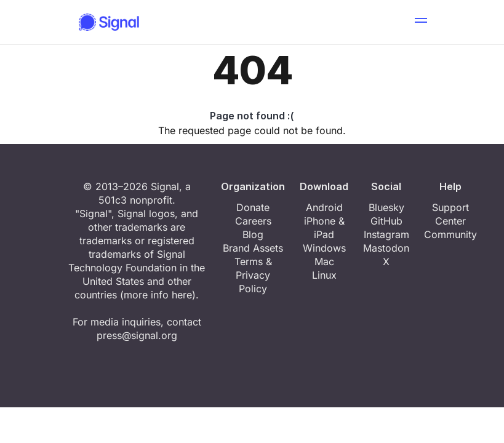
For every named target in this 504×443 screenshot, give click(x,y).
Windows (324, 248)
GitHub (386, 221)
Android (324, 207)
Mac (324, 261)
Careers (253, 221)
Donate (253, 207)
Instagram (386, 234)
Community (450, 234)
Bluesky (386, 207)
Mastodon (386, 248)
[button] (421, 22)
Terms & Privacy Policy (253, 275)
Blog (253, 234)
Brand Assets (253, 248)
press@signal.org (137, 335)
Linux (324, 275)
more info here (158, 295)
